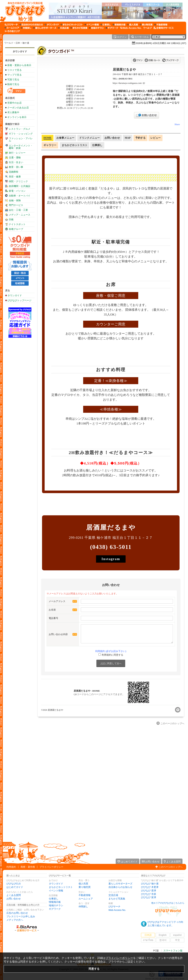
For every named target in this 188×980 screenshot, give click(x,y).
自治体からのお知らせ (120, 887)
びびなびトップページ (19, 300)
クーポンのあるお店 (18, 108)
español (177, 935)
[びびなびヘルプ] (148, 28)
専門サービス (16, 205)
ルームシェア (86, 899)
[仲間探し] (26, 28)
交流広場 (113, 895)
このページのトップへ (171, 867)
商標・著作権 (28, 867)
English (163, 935)
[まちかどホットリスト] (72, 25)
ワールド (9, 43)
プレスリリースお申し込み (21, 916)
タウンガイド (20, 51)
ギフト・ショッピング (21, 134)
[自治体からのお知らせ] (31, 25)
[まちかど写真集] (79, 28)
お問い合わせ (14, 899)
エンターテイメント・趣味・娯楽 (21, 147)
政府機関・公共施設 (20, 186)
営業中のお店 (15, 103)
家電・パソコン (17, 191)
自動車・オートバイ (20, 196)
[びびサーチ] (11, 25)
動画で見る (13, 84)
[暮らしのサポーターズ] (45, 28)
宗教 (11, 220)
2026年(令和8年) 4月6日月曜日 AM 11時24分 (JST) (161, 43)
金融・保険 (15, 200)
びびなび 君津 (149, 891)
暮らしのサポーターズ (120, 884)
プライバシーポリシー (51, 867)
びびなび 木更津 (150, 887)
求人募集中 (13, 112)
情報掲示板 (55, 902)
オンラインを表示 (17, 117)
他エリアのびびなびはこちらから (168, 903)
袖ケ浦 (26, 43)
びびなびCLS (13, 884)
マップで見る (15, 75)
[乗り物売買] (146, 25)
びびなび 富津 (149, 897)
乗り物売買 (85, 887)
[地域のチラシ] (97, 28)
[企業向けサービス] (164, 28)
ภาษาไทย (148, 940)
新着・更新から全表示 (19, 65)
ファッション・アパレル (21, 140)
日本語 (148, 935)
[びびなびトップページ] (23, 11)
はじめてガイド (15, 887)
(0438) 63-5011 (126, 79)
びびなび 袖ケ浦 (150, 884)
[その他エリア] (12, 31)
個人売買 (83, 884)
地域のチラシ (56, 905)
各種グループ (16, 229)
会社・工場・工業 (18, 210)
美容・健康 (15, 177)
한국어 (163, 940)
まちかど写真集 (117, 899)
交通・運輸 (15, 157)
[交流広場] (63, 28)
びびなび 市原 (149, 894)
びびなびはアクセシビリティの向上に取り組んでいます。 (165, 924)
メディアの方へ (15, 920)
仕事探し (54, 899)
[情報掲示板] (119, 25)
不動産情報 (85, 895)
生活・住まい (16, 162)
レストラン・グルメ (20, 129)
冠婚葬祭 (14, 172)
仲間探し (83, 907)
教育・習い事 (16, 167)
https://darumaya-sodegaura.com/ (127, 83)
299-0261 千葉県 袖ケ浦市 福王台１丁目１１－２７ (138, 74)
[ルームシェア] (12, 28)
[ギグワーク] (112, 28)
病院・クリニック (18, 181)
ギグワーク (55, 909)
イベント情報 (56, 891)
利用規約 (11, 867)
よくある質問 (14, 895)
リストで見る (15, 70)
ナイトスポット (17, 224)
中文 (178, 940)
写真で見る (13, 80)
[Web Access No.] (131, 28)
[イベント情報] (92, 25)
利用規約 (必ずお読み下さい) (111, 651)
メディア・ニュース (20, 215)
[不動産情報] (161, 25)
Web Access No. (117, 910)
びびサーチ (114, 907)
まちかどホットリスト (61, 887)
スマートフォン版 (173, 951)
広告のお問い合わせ (17, 913)
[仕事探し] (106, 25)
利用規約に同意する (112, 655)
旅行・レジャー (17, 153)
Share (177, 124)
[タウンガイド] (52, 25)
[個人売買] (133, 25)
